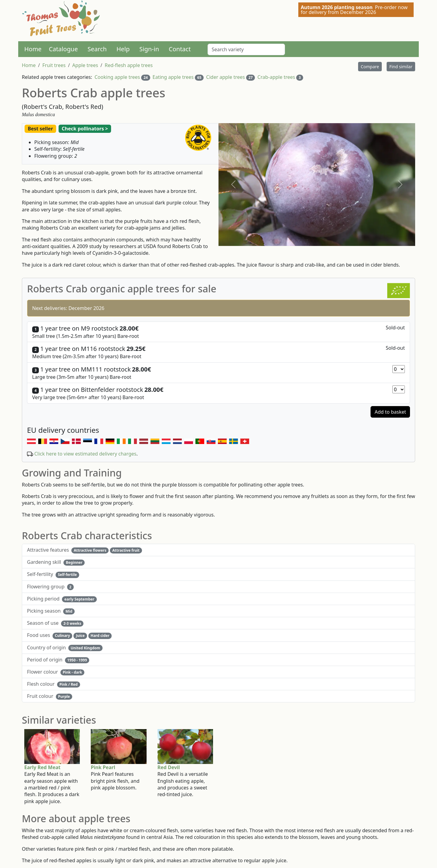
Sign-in (149, 49)
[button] (233, 185)
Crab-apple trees (276, 77)
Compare (370, 67)
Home (33, 49)
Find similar (401, 67)
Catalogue (63, 49)
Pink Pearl (103, 767)
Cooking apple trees (117, 77)
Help (123, 49)
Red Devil (169, 767)
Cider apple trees (225, 77)
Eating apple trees (173, 77)
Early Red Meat (42, 767)
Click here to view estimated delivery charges (85, 454)
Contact (180, 49)
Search (97, 49)
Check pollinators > (85, 129)
